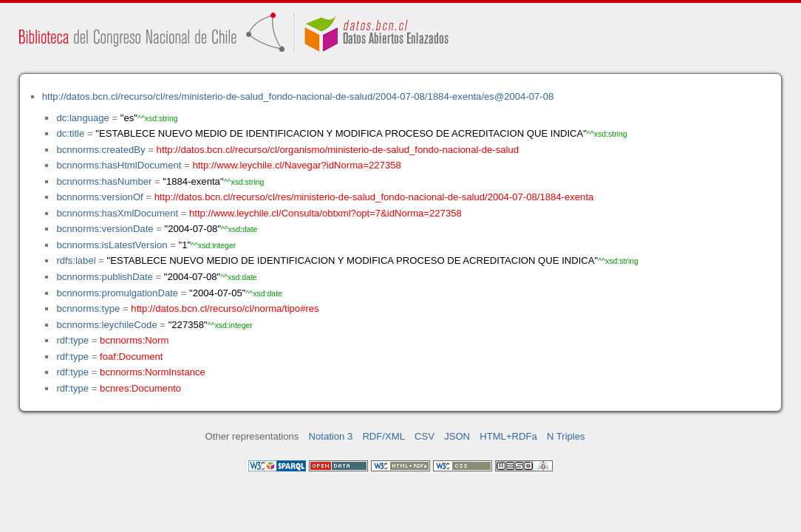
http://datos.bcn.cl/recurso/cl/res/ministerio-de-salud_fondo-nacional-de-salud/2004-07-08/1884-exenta (374, 197)
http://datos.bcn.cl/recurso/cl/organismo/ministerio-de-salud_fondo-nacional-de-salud (338, 150)
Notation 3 (331, 436)
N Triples (566, 436)
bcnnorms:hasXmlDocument (117, 213)
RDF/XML (384, 436)
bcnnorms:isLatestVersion (112, 245)
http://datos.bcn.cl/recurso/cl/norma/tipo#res (225, 308)
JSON (457, 436)
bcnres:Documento (140, 388)
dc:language (82, 118)
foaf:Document (131, 357)
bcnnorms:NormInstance (153, 372)
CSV (425, 436)
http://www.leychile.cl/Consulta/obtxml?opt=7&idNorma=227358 (325, 213)
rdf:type (72, 340)
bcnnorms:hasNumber (104, 181)
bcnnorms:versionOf (99, 197)
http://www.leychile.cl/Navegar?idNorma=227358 (296, 165)
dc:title (70, 133)
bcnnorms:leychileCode (106, 325)
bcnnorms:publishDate (104, 277)
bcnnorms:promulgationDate (117, 293)
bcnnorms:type (88, 308)
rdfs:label (76, 260)
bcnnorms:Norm (134, 340)
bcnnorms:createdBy (100, 150)
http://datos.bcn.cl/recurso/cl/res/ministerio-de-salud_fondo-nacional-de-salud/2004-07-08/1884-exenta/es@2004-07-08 (298, 96)
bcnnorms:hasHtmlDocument (119, 165)
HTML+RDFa (508, 436)
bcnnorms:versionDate (105, 229)
